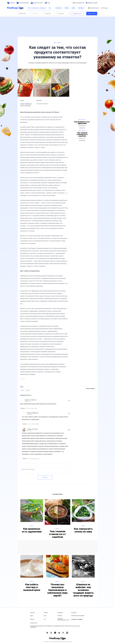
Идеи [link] (32, 616)
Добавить (92, 3)
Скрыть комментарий (32, 408)
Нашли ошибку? (90, 389)
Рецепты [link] (32, 613)
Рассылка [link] (74, 613)
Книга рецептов (79, 3)
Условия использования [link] (78, 616)
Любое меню (64, 14)
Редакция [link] (60, 613)
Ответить (23, 408)
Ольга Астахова (25, 106)
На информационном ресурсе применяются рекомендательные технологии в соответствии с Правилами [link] (55, 627)
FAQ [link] (45, 619)
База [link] (45, 616)
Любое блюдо (38, 14)
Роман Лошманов (26, 104)
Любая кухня (51, 14)
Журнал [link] (32, 619)
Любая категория (24, 14)
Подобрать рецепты (92, 14)
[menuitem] (11, 3)
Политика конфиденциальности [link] (63, 619)
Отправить (45, 477)
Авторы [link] (46, 613)
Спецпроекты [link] (34, 623)
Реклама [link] (60, 616)
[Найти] (50, 8)
